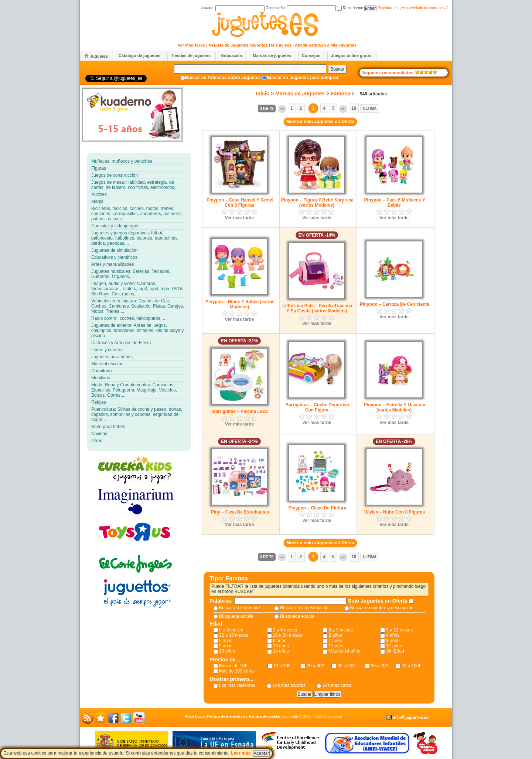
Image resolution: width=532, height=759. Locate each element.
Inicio (263, 94)
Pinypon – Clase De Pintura (317, 508)
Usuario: (233, 8)
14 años (281, 651)
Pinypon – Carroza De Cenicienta (395, 304)
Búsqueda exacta (297, 616)
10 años (281, 646)
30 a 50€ (346, 666)
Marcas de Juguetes (300, 94)
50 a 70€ (380, 666)
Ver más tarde (240, 218)
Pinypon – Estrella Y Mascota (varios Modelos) (395, 407)
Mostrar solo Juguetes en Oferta (320, 122)
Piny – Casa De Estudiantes (240, 512)
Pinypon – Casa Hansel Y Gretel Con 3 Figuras (240, 203)
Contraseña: (301, 8)
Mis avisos (282, 45)
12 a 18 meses (234, 635)
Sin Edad (395, 651)
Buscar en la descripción (304, 608)
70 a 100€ (411, 666)
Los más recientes (237, 685)
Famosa (340, 94)
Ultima (370, 109)
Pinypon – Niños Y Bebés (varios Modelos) (240, 304)
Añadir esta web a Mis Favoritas (326, 45)
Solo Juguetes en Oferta (378, 601)
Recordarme (350, 8)
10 (354, 108)
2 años (335, 635)
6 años (280, 641)
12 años (394, 646)
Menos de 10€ (233, 666)
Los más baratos (289, 685)
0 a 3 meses (231, 630)
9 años (226, 646)
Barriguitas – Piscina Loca (240, 411)
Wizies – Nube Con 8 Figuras (395, 512)
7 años (335, 641)
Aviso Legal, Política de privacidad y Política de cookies (233, 716)
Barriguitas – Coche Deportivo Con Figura (317, 407)
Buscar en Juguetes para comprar (303, 78)
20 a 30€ (315, 666)
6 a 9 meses (340, 630)
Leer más (241, 753)
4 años (393, 635)
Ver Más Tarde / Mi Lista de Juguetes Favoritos (223, 45)
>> (343, 109)
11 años (336, 646)
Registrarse (387, 8)
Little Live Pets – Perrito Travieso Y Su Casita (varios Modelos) (317, 308)
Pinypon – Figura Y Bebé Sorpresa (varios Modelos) (317, 203)
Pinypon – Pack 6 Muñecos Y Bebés (395, 203)
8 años (393, 641)
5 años (226, 641)
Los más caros (337, 685)
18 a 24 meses (288, 635)
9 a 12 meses (399, 630)
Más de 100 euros (237, 671)
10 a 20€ (282, 666)
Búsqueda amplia (236, 616)
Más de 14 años (344, 651)
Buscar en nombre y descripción (382, 608)
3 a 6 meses (285, 630)
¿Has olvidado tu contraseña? (424, 8)
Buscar (337, 69)
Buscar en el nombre (240, 608)
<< (282, 109)
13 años (227, 651)
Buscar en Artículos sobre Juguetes (223, 78)
